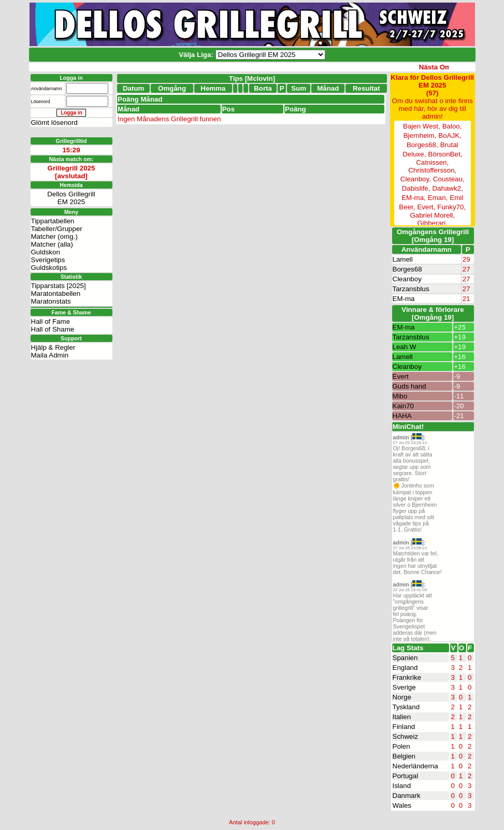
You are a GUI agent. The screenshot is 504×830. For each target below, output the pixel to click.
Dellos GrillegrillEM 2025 (71, 198)
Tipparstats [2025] (59, 286)
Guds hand (409, 386)
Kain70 (404, 406)
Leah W (405, 347)
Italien (402, 717)
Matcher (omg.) (54, 237)
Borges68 (407, 269)
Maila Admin (50, 355)
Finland (404, 727)
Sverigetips (48, 260)
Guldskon (46, 252)
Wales (402, 805)
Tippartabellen (53, 221)
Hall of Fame (51, 321)
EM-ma (404, 299)
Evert (401, 376)
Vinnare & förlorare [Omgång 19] (433, 313)
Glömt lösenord (54, 123)
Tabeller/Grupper (57, 229)
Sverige (404, 687)
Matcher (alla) (52, 244)
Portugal (406, 776)
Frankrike (407, 677)
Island (402, 786)
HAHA (402, 416)
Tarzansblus (411, 289)
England (405, 668)
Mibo (400, 396)
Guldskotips (49, 268)
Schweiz (406, 736)
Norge (402, 697)
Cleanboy (407, 279)
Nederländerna (415, 766)
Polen (401, 746)
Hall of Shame (53, 329)
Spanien (405, 658)
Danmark (407, 796)
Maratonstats (51, 301)
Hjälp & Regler (53, 347)
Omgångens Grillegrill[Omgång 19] (433, 236)
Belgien (404, 756)
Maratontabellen (56, 294)
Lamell (403, 259)
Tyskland (406, 707)
